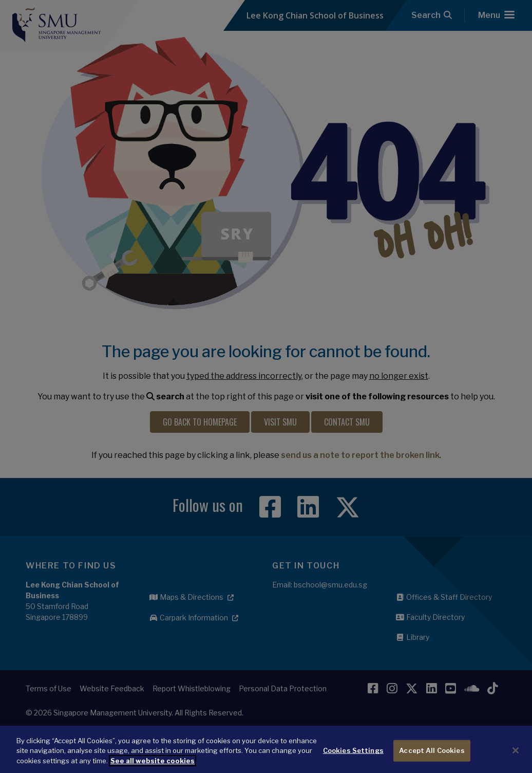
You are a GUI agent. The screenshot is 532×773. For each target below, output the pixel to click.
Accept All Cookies (432, 762)
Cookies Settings (353, 762)
